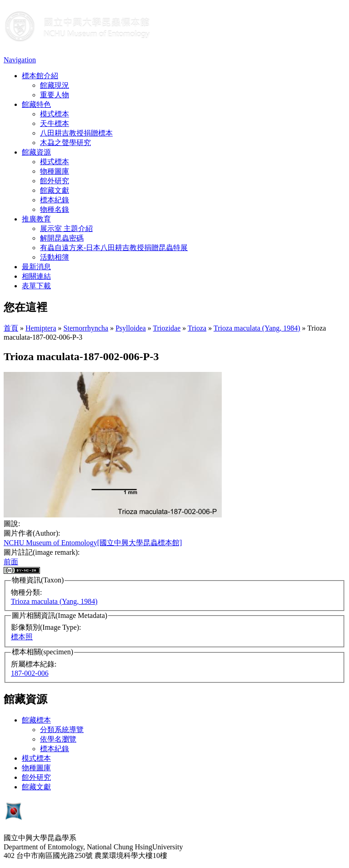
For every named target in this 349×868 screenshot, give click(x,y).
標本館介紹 (40, 76)
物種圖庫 (55, 171)
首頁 (11, 328)
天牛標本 (55, 123)
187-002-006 (30, 673)
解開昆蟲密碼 (62, 238)
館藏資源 (36, 152)
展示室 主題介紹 (66, 228)
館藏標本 (36, 720)
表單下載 (36, 286)
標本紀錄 (55, 200)
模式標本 (55, 114)
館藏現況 (55, 85)
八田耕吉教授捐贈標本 (76, 133)
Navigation (20, 60)
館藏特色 (36, 104)
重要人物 (55, 95)
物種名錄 (55, 209)
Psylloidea (131, 328)
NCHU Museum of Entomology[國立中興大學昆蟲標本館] (93, 543)
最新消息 (36, 267)
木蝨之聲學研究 (65, 143)
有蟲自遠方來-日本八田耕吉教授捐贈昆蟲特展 (114, 248)
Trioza (197, 328)
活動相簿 (55, 257)
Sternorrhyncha (86, 328)
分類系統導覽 (62, 730)
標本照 (22, 637)
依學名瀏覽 (58, 739)
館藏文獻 (55, 190)
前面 (11, 562)
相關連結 (36, 276)
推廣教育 (36, 219)
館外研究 (55, 181)
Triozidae (167, 328)
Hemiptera (41, 328)
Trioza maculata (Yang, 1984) (257, 328)
